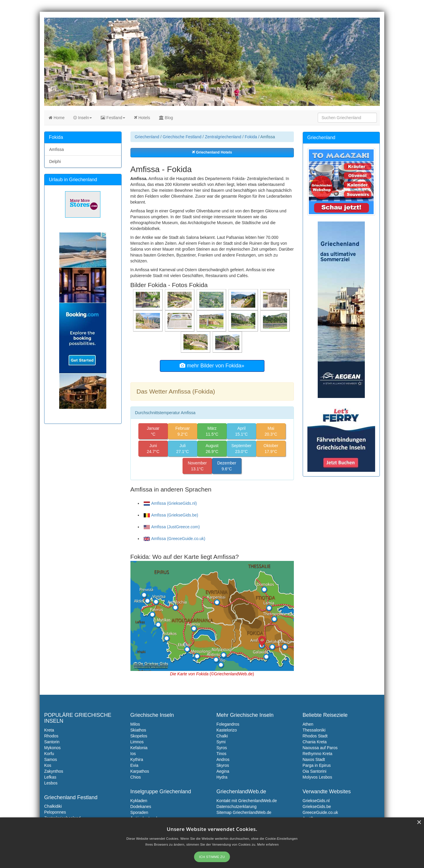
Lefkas (50, 777)
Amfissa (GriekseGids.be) (171, 515)
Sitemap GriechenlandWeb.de (244, 812)
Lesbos (51, 783)
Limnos (137, 742)
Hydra (222, 777)
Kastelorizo (227, 730)
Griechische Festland (182, 137)
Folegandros (228, 724)
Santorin (52, 742)
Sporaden (139, 812)
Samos (51, 759)
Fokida (251, 137)
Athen (308, 724)
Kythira (137, 759)
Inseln (83, 118)
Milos (135, 724)
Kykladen (139, 801)
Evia (134, 765)
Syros (222, 748)
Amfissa (57, 149)
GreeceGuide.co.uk (321, 812)
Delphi (55, 161)
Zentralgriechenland (223, 137)
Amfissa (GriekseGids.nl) (170, 503)
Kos (48, 765)
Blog (166, 118)
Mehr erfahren (268, 844)
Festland (113, 118)
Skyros (223, 765)
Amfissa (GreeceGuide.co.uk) (175, 539)
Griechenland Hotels (212, 152)
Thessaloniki (314, 730)
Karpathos (140, 771)
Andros (223, 759)
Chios (136, 777)
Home (57, 118)
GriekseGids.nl (316, 801)
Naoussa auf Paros (320, 748)
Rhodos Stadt (315, 736)
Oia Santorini (315, 771)
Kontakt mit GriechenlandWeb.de (247, 801)
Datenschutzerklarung (236, 807)
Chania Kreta (315, 742)
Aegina (223, 771)
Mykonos (52, 748)
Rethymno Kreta (318, 754)
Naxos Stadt (314, 759)
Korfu (49, 754)
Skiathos (138, 730)
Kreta (49, 730)
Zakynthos (54, 771)
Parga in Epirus (317, 765)
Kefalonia (139, 748)
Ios (133, 754)
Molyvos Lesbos (317, 777)
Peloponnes (55, 812)
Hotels (142, 118)
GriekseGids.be (317, 807)
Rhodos (51, 736)
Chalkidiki (53, 806)
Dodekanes (141, 807)
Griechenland (147, 137)
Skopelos (139, 736)
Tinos (221, 754)
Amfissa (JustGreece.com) (172, 527)
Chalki (222, 736)
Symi (221, 742)
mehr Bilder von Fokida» (212, 366)
